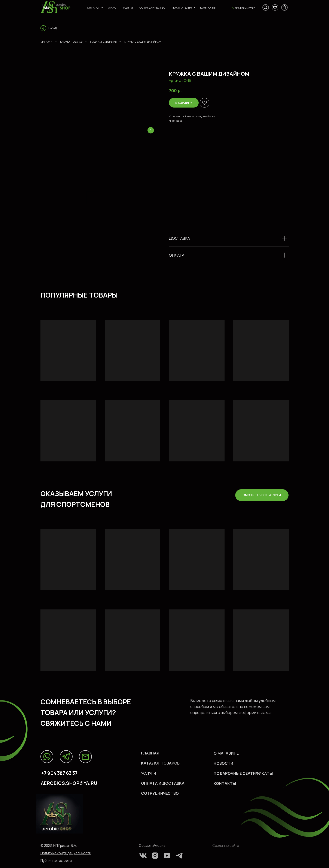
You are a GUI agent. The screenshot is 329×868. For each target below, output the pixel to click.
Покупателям (182, 8)
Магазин (46, 42)
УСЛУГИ (149, 773)
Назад (53, 28)
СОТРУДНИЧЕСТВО (160, 793)
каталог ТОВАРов (160, 763)
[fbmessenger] (266, 7)
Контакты (208, 8)
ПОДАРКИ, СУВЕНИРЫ (103, 42)
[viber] (275, 7)
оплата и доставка (163, 783)
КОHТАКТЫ (225, 783)
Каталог (94, 8)
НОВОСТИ (223, 763)
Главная (150, 753)
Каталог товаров (71, 42)
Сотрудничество (152, 8)
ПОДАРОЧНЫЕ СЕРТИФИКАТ (242, 773)
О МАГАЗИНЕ (226, 753)
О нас (112, 8)
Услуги (128, 8)
